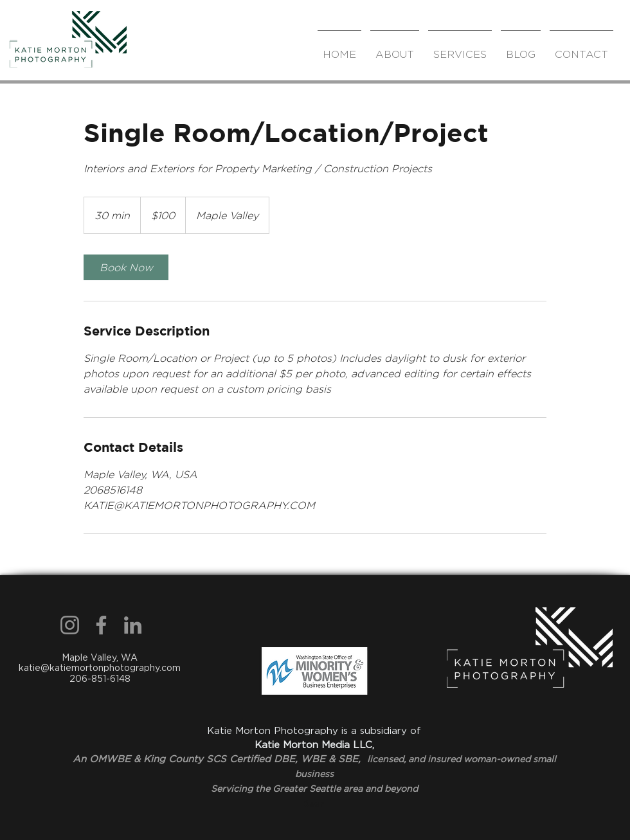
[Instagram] (70, 625)
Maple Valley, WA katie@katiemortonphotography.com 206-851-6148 (100, 669)
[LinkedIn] (133, 625)
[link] (126, 267)
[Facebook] (101, 625)
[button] (460, 49)
